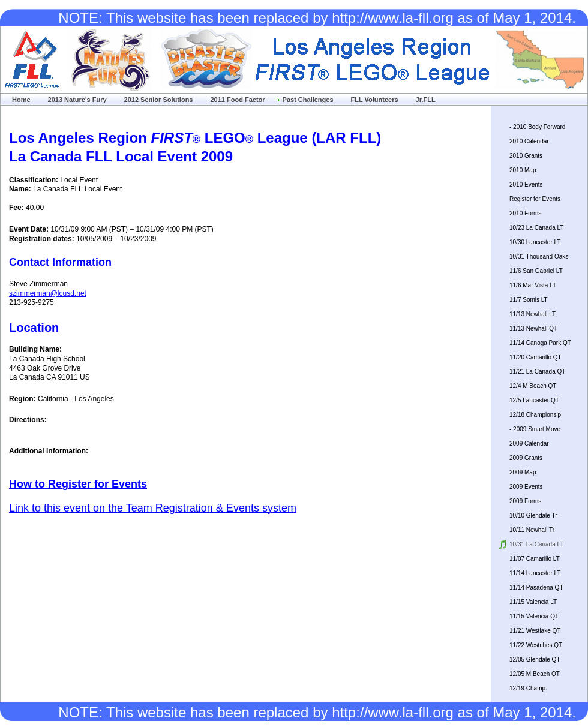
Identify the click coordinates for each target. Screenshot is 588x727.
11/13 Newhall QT (533, 328)
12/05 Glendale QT (535, 660)
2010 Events (526, 184)
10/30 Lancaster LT (535, 242)
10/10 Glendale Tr (533, 516)
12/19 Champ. (528, 688)
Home (21, 100)
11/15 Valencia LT (533, 602)
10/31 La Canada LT (536, 544)
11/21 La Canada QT (537, 372)
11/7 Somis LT (529, 300)
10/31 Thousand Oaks (539, 256)
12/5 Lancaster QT (534, 400)
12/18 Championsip (535, 415)
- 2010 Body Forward (537, 127)
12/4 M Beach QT (533, 386)
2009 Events (526, 487)
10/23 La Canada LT (536, 228)
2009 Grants (526, 458)
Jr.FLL (426, 100)
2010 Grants (526, 156)
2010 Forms (525, 213)
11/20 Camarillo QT (535, 357)
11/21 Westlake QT (535, 631)
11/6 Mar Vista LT (533, 285)
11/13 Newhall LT (532, 314)
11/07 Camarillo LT (535, 559)
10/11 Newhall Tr (532, 530)
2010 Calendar (529, 141)
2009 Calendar (529, 444)
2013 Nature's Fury (77, 100)
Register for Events (535, 199)
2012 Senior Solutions (159, 100)
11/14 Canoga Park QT (540, 343)
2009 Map (523, 472)
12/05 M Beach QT (535, 674)
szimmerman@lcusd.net (48, 293)
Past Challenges (308, 100)
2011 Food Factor (237, 100)
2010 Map (523, 170)
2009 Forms (525, 501)
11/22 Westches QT (536, 645)
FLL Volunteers (375, 100)
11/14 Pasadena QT (536, 588)
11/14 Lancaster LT (535, 573)
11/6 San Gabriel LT (536, 271)
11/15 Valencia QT (534, 616)
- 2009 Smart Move (535, 429)
